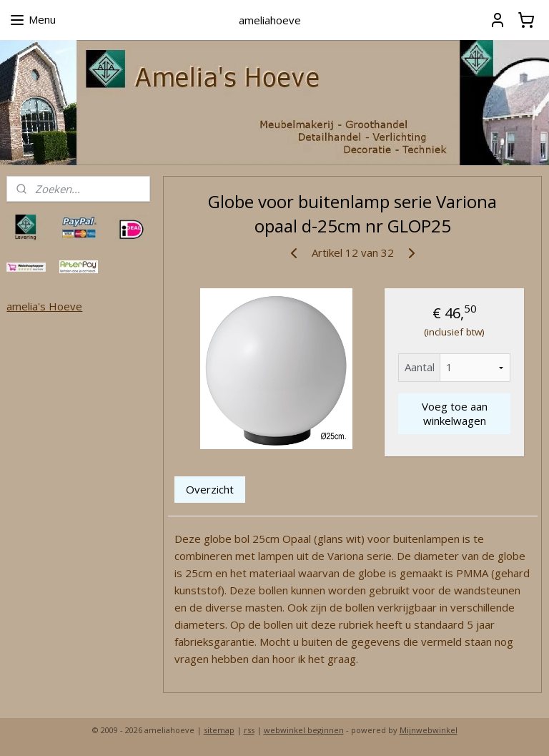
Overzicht (211, 489)
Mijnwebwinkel (429, 730)
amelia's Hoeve (44, 306)
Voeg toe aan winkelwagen (455, 413)
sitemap (219, 730)
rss (249, 730)
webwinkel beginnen (304, 730)
